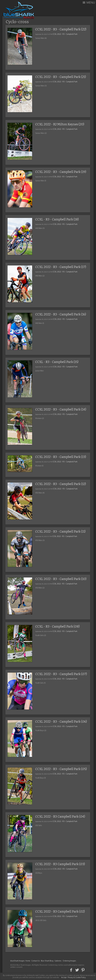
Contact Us (36, 961)
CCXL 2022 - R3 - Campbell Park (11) (60, 532)
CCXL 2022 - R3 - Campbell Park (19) (61, 172)
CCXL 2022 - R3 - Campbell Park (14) (61, 410)
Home (28, 961)
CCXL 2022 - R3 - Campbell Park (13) (61, 457)
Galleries (58, 961)
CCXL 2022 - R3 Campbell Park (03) (60, 864)
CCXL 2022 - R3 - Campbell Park (65, 34)
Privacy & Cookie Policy (77, 977)
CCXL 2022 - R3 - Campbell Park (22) (61, 29)
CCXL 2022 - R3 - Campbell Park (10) (61, 579)
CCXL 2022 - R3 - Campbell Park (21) (61, 77)
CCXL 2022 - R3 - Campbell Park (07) (61, 674)
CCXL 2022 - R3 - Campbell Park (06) (61, 722)
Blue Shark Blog (47, 961)
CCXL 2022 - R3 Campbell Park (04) (60, 817)
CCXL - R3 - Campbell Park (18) (57, 220)
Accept (64, 977)
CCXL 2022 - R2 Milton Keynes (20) (60, 124)
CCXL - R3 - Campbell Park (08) (57, 627)
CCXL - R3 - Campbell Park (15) (57, 362)
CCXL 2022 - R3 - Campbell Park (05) (61, 769)
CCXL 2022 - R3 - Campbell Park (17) (61, 267)
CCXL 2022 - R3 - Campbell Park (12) (61, 484)
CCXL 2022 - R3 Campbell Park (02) (60, 912)
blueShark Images (17, 961)
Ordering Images (69, 961)
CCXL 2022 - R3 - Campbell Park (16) (61, 314)
